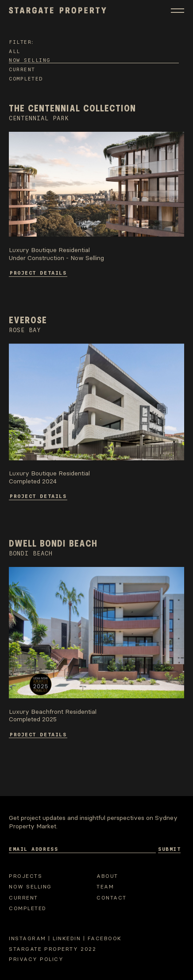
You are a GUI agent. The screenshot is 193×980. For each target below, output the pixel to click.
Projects (25, 876)
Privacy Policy (36, 959)
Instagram (27, 938)
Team (105, 887)
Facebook (105, 938)
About (107, 876)
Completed (26, 78)
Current (22, 69)
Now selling (30, 60)
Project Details (38, 272)
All (15, 51)
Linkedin (67, 938)
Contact (112, 898)
